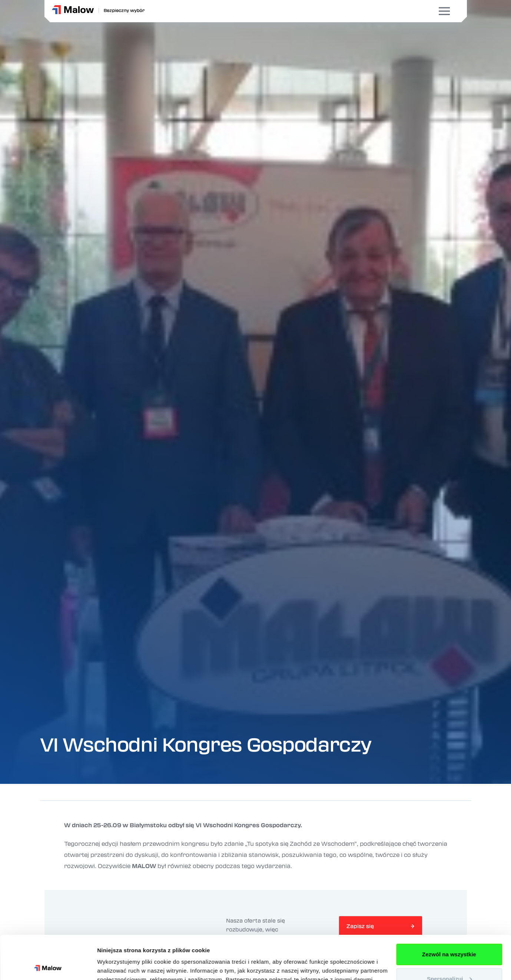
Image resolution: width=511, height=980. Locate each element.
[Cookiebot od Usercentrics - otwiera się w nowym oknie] (48, 966)
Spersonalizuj (449, 935)
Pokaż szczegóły (119, 965)
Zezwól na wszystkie (449, 911)
